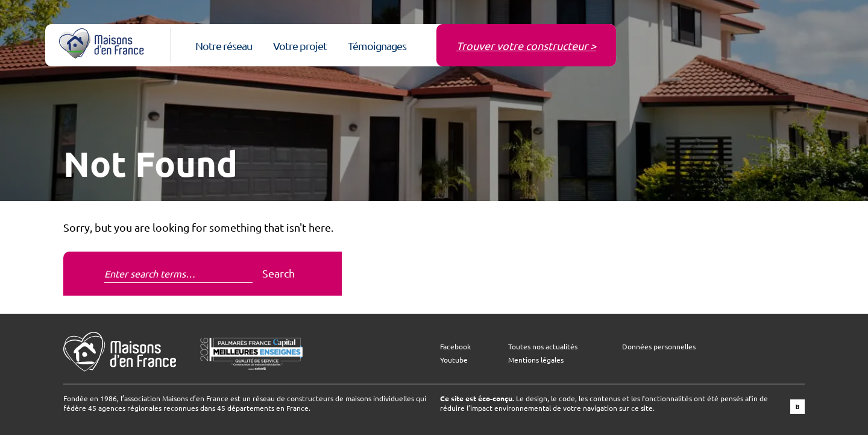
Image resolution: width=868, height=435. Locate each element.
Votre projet (300, 46)
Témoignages (377, 46)
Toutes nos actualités (543, 346)
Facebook (455, 346)
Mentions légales (536, 360)
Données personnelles (659, 346)
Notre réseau (224, 46)
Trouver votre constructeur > (526, 46)
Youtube (454, 360)
